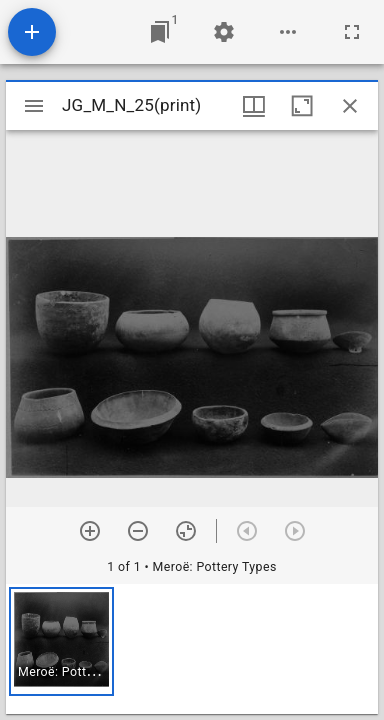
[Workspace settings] (224, 32)
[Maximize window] (302, 106)
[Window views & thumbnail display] (254, 106)
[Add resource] (32, 32)
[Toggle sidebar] (34, 106)
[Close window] (350, 106)
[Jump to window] (160, 32)
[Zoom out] (138, 531)
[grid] (192, 649)
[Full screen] (352, 32)
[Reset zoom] (186, 531)
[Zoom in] (90, 531)
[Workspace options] (288, 32)
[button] (61, 641)
